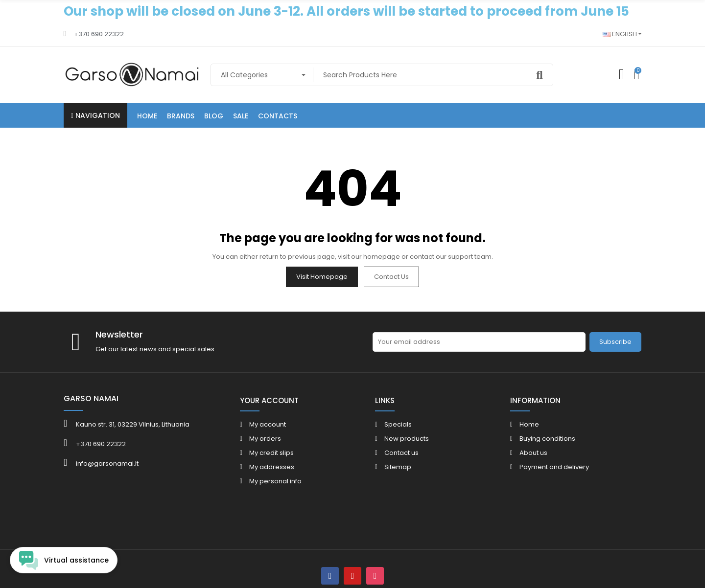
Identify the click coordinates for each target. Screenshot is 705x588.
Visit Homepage (322, 277)
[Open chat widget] (64, 560)
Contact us (391, 277)
